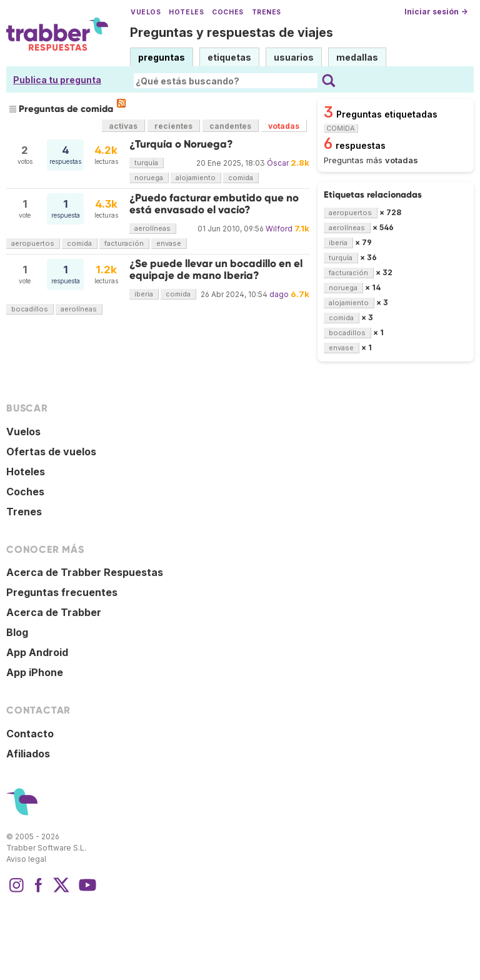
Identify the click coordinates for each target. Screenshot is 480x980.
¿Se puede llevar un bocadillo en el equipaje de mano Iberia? (216, 269)
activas (123, 126)
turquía (146, 163)
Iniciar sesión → (436, 12)
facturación (124, 243)
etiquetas (229, 57)
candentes (230, 126)
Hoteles (186, 12)
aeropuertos (33, 243)
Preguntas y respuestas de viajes (232, 33)
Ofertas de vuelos (51, 452)
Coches (227, 12)
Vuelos (146, 12)
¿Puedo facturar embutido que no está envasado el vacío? (214, 204)
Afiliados (28, 754)
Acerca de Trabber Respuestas (85, 572)
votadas (284, 126)
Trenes (267, 12)
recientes (173, 126)
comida (241, 178)
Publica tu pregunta (57, 80)
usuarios (294, 57)
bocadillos (30, 309)
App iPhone (35, 672)
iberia (144, 294)
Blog (17, 632)
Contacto (30, 734)
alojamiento (196, 178)
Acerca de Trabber (54, 612)
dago (279, 294)
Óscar (278, 163)
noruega (149, 178)
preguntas (162, 57)
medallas (357, 57)
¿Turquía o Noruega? (181, 144)
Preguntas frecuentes (62, 592)
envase (169, 243)
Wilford (279, 229)
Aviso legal (26, 859)
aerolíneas (152, 228)
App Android (37, 652)
